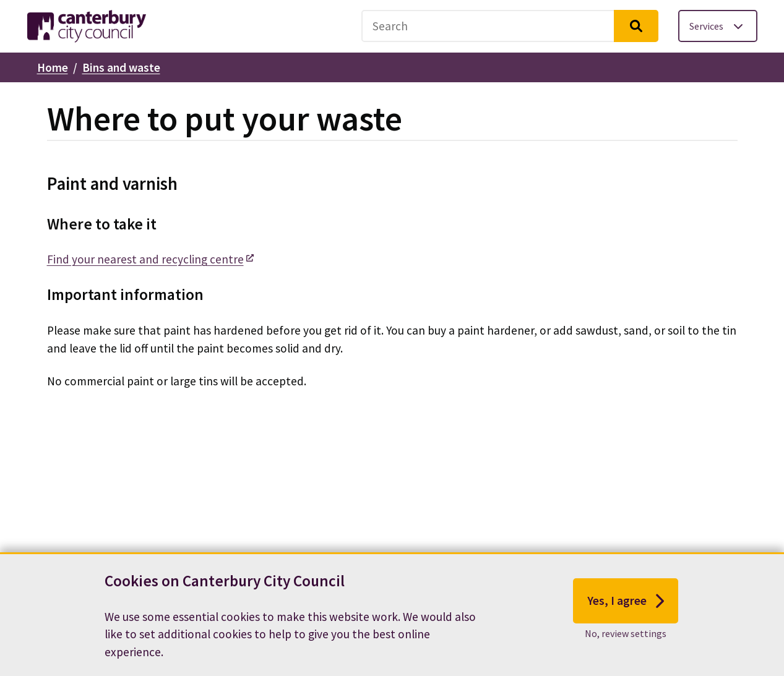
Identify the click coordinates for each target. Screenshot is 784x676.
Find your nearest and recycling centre (145, 259)
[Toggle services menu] (718, 26)
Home (53, 67)
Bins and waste (121, 67)
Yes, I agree (626, 601)
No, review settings (626, 633)
